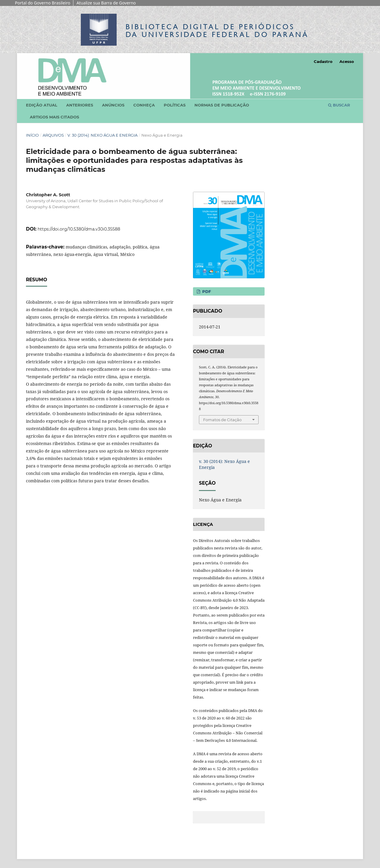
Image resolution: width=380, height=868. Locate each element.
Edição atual (42, 105)
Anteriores (80, 105)
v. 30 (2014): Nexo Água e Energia (102, 135)
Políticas (175, 105)
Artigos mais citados (54, 117)
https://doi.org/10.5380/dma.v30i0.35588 (79, 229)
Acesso (347, 61)
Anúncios (113, 105)
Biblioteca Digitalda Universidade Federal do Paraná (217, 31)
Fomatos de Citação (222, 420)
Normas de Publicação (222, 105)
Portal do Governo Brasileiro (43, 3)
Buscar (339, 105)
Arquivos (53, 135)
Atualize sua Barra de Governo (106, 3)
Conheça (144, 105)
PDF (206, 291)
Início (32, 135)
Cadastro (323, 61)
